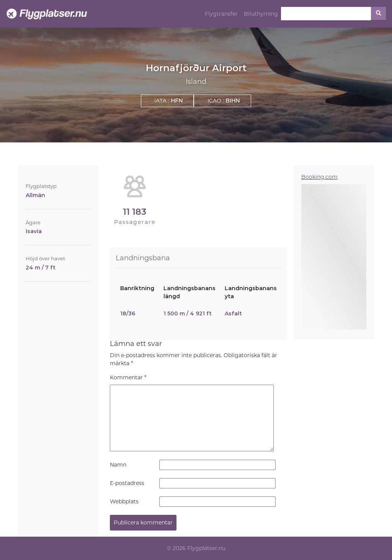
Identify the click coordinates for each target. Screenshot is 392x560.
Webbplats (124, 501)
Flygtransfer (221, 14)
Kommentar (128, 377)
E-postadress (127, 483)
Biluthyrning (261, 14)
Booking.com (319, 177)
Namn (118, 465)
